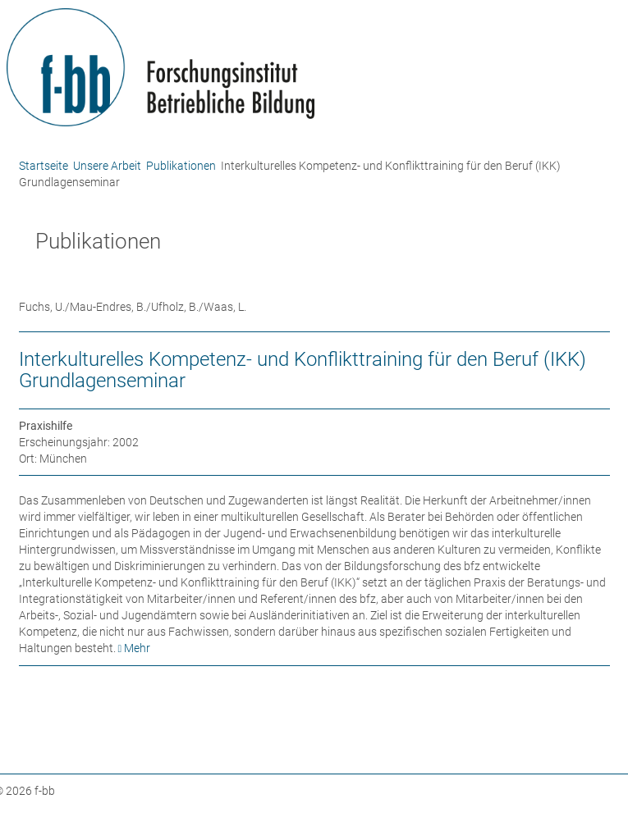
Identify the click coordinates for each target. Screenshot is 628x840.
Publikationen (181, 166)
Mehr (137, 648)
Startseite (44, 166)
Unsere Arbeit (107, 166)
